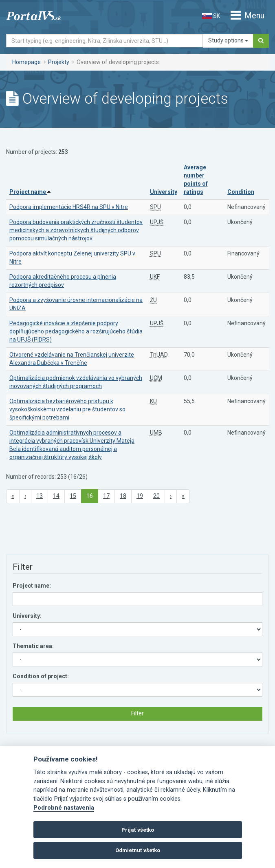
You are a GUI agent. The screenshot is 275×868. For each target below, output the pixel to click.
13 (40, 496)
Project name (30, 192)
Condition (241, 192)
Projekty (59, 62)
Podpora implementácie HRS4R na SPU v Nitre (69, 207)
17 (106, 496)
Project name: (32, 586)
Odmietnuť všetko (138, 850)
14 (56, 496)
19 (140, 496)
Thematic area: (33, 646)
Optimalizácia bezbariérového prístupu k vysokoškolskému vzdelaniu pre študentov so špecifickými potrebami (67, 409)
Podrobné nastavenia (64, 808)
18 (123, 496)
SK (211, 16)
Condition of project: (41, 676)
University (164, 192)
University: (27, 616)
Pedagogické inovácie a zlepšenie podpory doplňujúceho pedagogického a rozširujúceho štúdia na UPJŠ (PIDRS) (76, 331)
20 (156, 496)
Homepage (26, 62)
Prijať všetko (138, 830)
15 (73, 496)
